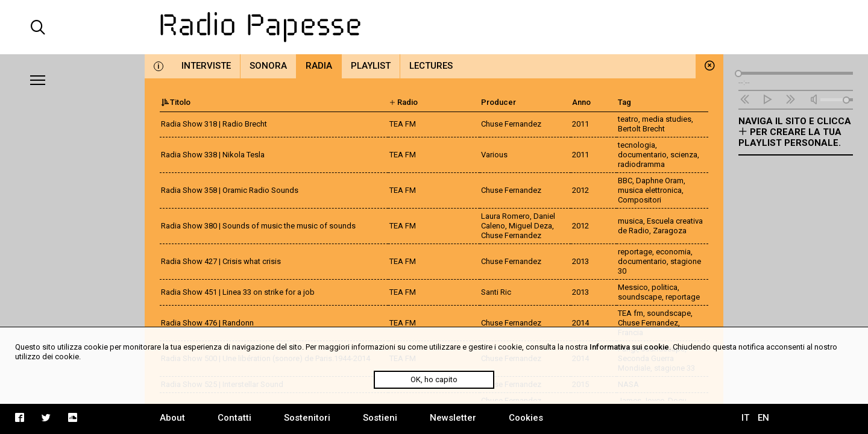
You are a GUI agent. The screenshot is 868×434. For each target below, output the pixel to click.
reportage (635, 252)
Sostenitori (307, 418)
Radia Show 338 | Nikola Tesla (213, 155)
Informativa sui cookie (629, 347)
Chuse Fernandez (648, 323)
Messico (633, 287)
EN (763, 418)
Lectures (431, 66)
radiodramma (641, 164)
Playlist (371, 66)
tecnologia (637, 145)
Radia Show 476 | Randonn (207, 323)
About (172, 418)
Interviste (206, 66)
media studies (667, 119)
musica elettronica (650, 190)
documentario (642, 155)
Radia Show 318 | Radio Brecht (214, 124)
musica (631, 221)
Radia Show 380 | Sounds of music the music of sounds (258, 226)
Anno (581, 102)
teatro (628, 119)
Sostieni (380, 418)
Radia (319, 66)
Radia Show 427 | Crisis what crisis (221, 261)
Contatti (234, 418)
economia (673, 252)
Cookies (526, 418)
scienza (684, 155)
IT (745, 418)
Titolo (176, 102)
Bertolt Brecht (641, 129)
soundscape (640, 297)
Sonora (268, 66)
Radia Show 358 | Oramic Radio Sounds (230, 190)
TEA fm (631, 313)
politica (665, 287)
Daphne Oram (660, 181)
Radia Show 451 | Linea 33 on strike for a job (238, 292)
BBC (625, 181)
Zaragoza (670, 231)
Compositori (640, 200)
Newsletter (453, 418)
